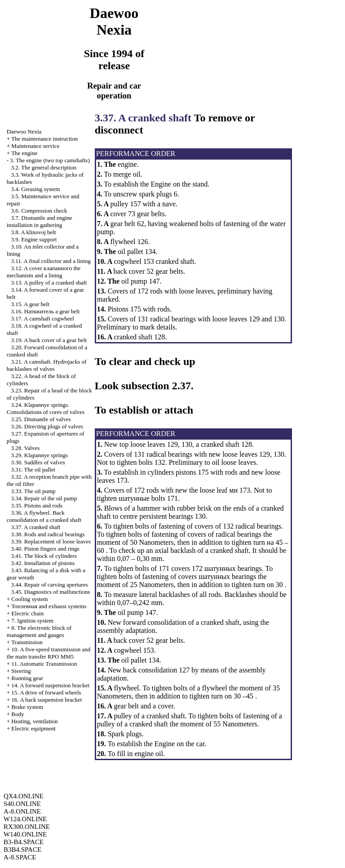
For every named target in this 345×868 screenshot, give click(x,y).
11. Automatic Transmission (44, 664)
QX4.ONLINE (24, 796)
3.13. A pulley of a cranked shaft (49, 283)
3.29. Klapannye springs (40, 455)
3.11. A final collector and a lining (51, 261)
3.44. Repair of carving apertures (50, 585)
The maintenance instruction (44, 139)
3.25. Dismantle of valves (41, 419)
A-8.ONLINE (22, 811)
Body (18, 714)
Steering (21, 671)
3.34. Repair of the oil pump (44, 498)
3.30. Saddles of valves (38, 462)
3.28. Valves (26, 448)
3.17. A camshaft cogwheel (43, 318)
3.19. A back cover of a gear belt (49, 340)
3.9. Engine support (34, 239)
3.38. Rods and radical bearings (48, 534)
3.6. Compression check (39, 211)
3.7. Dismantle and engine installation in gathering (40, 221)
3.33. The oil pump (33, 491)
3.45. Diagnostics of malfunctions (51, 592)
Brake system (27, 707)
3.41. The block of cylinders (44, 556)
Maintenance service (35, 146)
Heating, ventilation (34, 721)
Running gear (27, 678)
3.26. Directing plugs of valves (47, 426)
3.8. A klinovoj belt (34, 232)
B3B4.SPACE (22, 850)
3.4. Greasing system (36, 189)
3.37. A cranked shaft (36, 527)
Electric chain (27, 613)
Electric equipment (33, 728)
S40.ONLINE (22, 804)
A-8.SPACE (20, 857)
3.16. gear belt (46, 311)
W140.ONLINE (25, 834)
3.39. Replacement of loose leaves (51, 541)
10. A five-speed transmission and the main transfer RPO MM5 (49, 653)
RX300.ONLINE (27, 827)
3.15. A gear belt (31, 304)
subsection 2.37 (156, 386)
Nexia (24, 131)
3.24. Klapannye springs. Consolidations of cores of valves (46, 408)
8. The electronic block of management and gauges (39, 631)
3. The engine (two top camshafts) (50, 160)
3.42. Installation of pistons (43, 563)
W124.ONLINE (25, 819)
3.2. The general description (44, 167)
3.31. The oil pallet (33, 470)
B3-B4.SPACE (24, 842)
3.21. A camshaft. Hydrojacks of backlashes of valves (47, 365)
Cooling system (29, 599)
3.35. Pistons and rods (37, 505)
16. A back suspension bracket (46, 700)
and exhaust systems (49, 606)
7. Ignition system (32, 621)
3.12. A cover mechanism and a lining (44, 272)
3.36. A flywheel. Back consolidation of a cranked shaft (44, 516)
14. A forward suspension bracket (50, 685)
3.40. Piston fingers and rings (45, 549)
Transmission (27, 642)
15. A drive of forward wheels (46, 692)
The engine (24, 153)
